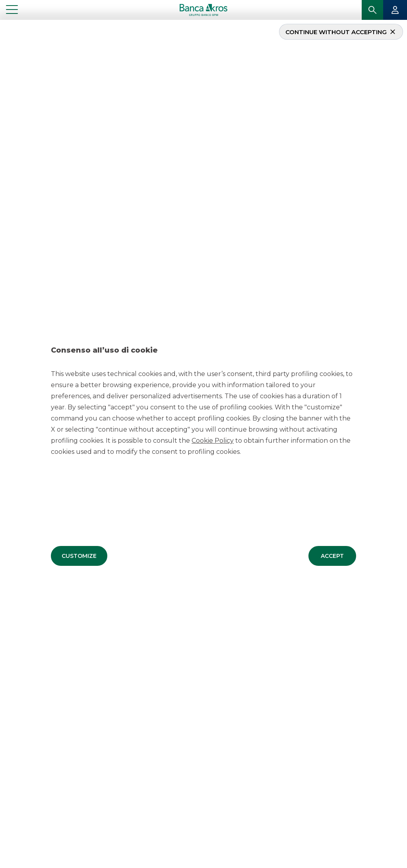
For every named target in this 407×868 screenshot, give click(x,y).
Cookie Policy (213, 440)
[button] (79, 556)
